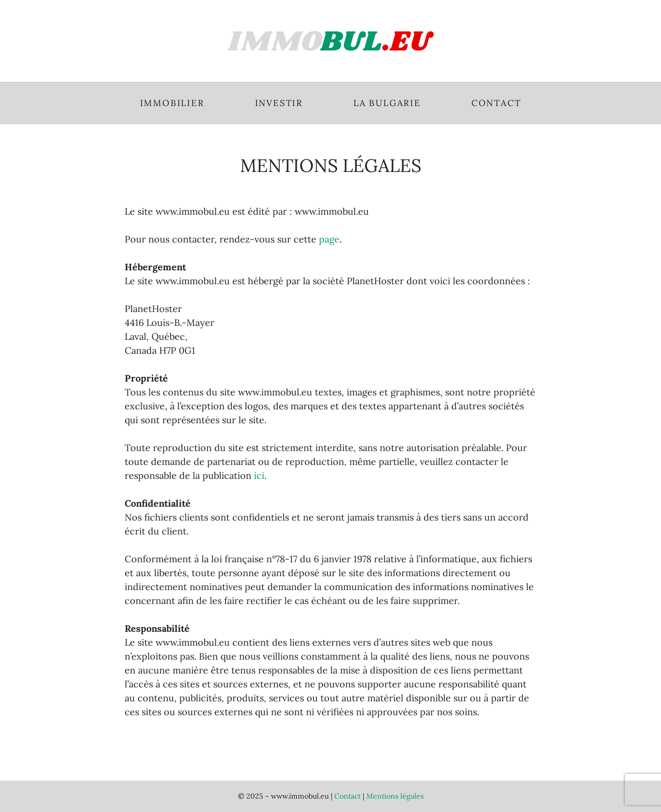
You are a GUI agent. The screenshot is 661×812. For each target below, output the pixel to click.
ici (259, 476)
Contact (496, 103)
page (329, 239)
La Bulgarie (387, 103)
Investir (279, 103)
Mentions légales (395, 796)
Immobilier (172, 103)
